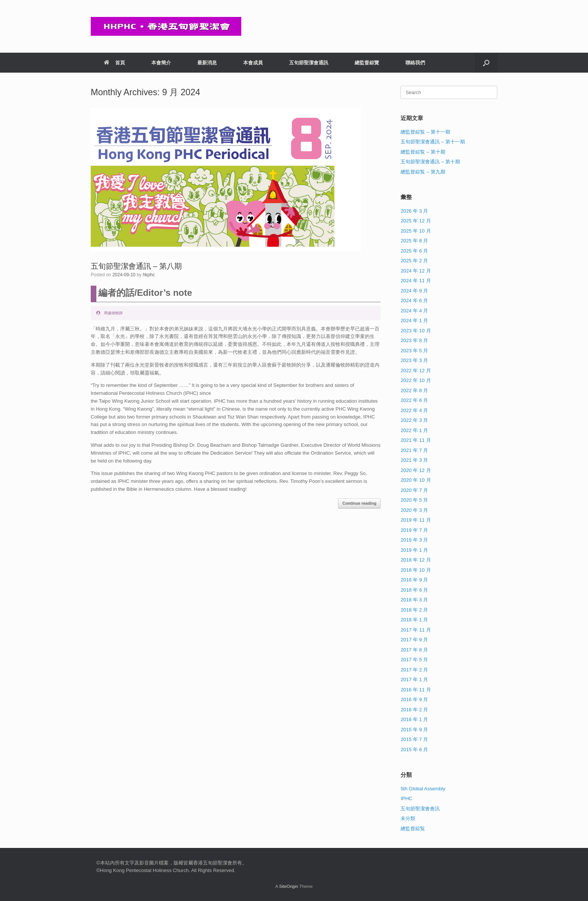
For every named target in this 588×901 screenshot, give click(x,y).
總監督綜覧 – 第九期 (423, 172)
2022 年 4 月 (414, 410)
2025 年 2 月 (414, 261)
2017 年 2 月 (414, 670)
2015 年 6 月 (414, 750)
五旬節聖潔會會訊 (420, 809)
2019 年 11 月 (416, 520)
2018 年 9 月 (414, 580)
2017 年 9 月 (414, 640)
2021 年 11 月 (416, 440)
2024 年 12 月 (416, 271)
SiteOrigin (289, 886)
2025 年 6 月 (414, 251)
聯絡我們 (415, 63)
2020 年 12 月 (416, 470)
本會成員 (253, 63)
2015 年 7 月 (414, 739)
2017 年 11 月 (416, 630)
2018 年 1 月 (414, 620)
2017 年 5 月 (414, 660)
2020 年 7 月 (414, 490)
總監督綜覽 (367, 63)
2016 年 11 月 (416, 690)
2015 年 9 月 (414, 730)
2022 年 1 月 (414, 430)
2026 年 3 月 (414, 211)
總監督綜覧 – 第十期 (423, 152)
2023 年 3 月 (414, 360)
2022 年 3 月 (414, 420)
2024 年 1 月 (414, 320)
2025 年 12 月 (416, 221)
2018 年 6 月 (414, 590)
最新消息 (207, 63)
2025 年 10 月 (416, 231)
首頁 (114, 63)
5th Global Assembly (423, 789)
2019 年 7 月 (414, 530)
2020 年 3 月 (414, 510)
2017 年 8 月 (414, 650)
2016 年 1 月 (414, 719)
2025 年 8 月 (414, 241)
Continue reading (359, 503)
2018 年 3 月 (414, 600)
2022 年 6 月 (414, 400)
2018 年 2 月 (414, 610)
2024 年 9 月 (414, 291)
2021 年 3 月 (414, 460)
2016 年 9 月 (414, 699)
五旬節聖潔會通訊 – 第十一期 (433, 142)
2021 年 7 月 (414, 450)
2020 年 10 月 (416, 480)
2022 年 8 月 (414, 390)
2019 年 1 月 (414, 550)
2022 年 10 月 (416, 380)
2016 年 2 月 (414, 710)
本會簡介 (161, 63)
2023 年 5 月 (414, 351)
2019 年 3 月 (414, 540)
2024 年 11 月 (416, 281)
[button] (486, 63)
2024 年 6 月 (414, 301)
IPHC (406, 798)
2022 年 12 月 (416, 371)
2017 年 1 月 (414, 680)
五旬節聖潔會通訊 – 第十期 (430, 162)
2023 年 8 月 (414, 340)
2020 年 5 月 (414, 500)
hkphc (149, 275)
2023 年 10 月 (416, 331)
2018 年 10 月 (416, 570)
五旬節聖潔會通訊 (309, 63)
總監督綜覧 (413, 829)
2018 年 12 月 (416, 560)
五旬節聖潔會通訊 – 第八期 (136, 266)
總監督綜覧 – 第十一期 (425, 132)
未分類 (408, 818)
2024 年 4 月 (414, 311)
